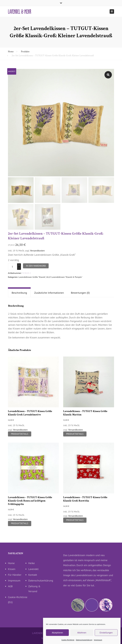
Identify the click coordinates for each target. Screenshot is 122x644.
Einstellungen (106, 638)
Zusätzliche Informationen (49, 293)
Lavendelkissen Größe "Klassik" (32, 277)
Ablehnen (82, 638)
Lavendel (33, 569)
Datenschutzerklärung (38, 581)
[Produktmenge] (13, 267)
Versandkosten (37, 251)
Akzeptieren (57, 638)
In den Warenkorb (36, 266)
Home (11, 52)
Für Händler (15, 575)
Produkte (25, 52)
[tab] (19, 293)
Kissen (12, 569)
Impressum (14, 581)
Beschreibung (19, 293)
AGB (10, 586)
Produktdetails (20, 434)
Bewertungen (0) (80, 293)
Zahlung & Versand (34, 589)
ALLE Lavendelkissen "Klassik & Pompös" (64, 277)
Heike (32, 563)
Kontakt (33, 575)
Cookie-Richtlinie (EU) (18, 600)
